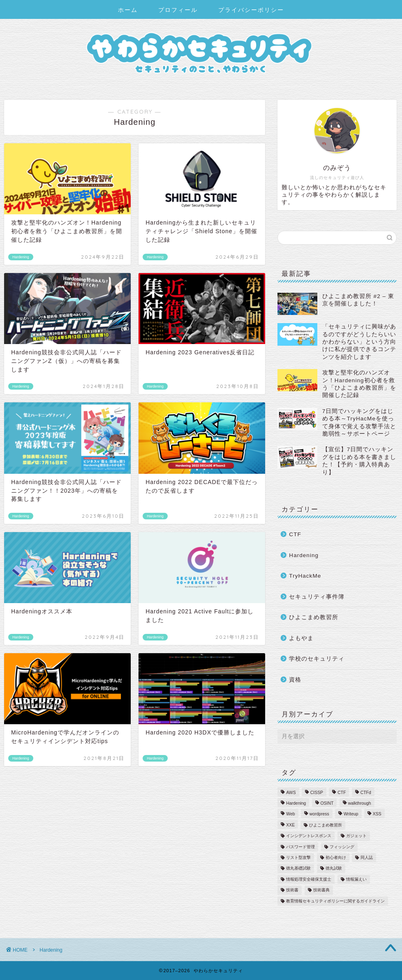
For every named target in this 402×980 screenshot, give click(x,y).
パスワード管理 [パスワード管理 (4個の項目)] (300, 847)
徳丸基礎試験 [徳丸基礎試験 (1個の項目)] (298, 869)
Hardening (304, 555)
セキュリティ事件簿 (317, 597)
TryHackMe (305, 576)
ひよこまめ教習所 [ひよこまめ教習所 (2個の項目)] (326, 825)
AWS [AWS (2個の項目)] (291, 793)
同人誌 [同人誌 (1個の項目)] (367, 857)
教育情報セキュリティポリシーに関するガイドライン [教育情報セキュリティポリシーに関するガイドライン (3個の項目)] (335, 901)
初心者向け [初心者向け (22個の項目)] (336, 857)
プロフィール (178, 10)
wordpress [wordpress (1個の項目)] (319, 814)
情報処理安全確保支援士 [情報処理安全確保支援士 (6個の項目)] (309, 879)
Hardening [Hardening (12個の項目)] (296, 803)
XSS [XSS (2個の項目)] (377, 814)
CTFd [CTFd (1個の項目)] (366, 793)
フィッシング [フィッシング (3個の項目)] (342, 847)
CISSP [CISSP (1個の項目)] (317, 793)
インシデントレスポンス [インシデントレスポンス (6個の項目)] (309, 836)
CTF (295, 534)
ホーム (128, 10)
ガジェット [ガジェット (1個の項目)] (356, 836)
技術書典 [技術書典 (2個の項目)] (321, 890)
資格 (295, 680)
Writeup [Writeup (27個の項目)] (351, 814)
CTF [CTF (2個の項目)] (342, 793)
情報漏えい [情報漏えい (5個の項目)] (356, 879)
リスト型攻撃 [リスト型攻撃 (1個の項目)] (298, 857)
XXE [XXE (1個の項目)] (290, 825)
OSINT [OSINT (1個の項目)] (327, 803)
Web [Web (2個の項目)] (290, 814)
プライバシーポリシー (251, 10)
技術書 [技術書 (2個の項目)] (292, 890)
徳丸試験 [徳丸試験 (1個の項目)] (334, 869)
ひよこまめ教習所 (314, 617)
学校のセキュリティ (317, 659)
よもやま (301, 638)
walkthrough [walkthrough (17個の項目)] (360, 803)
